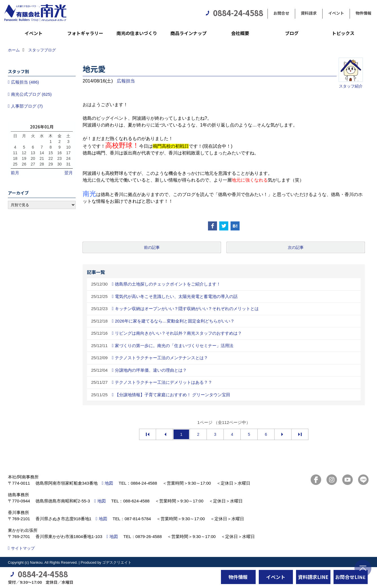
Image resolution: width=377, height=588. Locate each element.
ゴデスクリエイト (117, 562)
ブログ (292, 33)
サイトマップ (23, 548)
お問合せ (281, 13)
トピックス (343, 33)
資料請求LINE (313, 577)
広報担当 (126, 81)
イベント (336, 13)
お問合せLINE (350, 577)
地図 (109, 483)
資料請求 (309, 13)
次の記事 (296, 247)
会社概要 (240, 33)
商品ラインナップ (188, 33)
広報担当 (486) (25, 82)
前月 (15, 173)
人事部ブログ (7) (27, 106)
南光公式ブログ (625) (31, 94)
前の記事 (152, 247)
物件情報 (363, 13)
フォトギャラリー (85, 33)
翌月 (69, 173)
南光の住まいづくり (137, 33)
